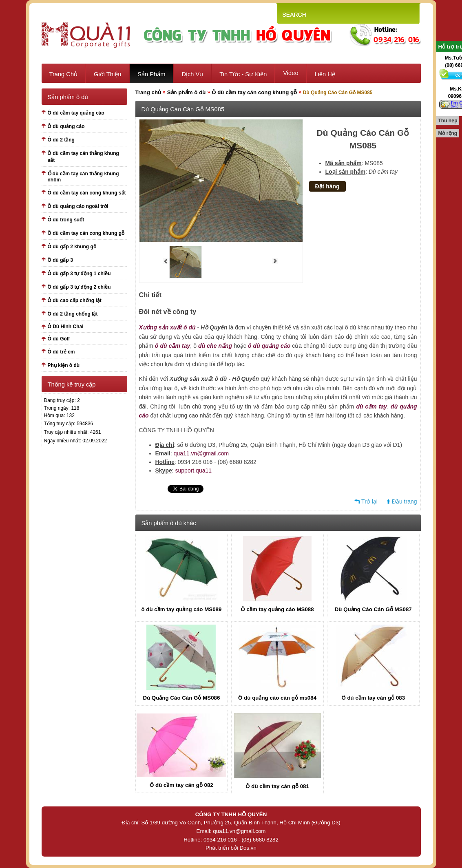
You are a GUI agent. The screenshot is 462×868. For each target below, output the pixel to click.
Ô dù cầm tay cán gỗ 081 (277, 786)
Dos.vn (248, 848)
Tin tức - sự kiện (243, 74)
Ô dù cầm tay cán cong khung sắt (87, 193)
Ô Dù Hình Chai (66, 327)
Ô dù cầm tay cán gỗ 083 (373, 698)
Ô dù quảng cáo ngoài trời (78, 206)
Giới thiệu (107, 74)
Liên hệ (325, 74)
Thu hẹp (448, 121)
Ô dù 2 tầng (61, 140)
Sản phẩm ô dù (187, 92)
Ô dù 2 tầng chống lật (73, 314)
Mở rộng (448, 133)
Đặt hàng (327, 186)
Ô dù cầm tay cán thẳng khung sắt (83, 157)
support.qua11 (194, 470)
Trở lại (369, 501)
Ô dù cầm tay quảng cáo (76, 113)
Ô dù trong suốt (66, 220)
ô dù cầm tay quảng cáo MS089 (181, 609)
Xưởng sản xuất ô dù (167, 327)
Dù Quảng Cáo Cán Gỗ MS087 (373, 609)
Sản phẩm (151, 74)
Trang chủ (64, 74)
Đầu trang (405, 501)
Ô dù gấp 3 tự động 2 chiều (79, 287)
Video (291, 73)
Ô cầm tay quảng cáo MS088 (277, 609)
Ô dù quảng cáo (66, 126)
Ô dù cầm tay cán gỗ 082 (181, 785)
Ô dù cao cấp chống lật (75, 300)
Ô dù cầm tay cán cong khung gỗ (86, 233)
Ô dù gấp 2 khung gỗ (72, 247)
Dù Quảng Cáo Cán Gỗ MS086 (181, 698)
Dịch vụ (192, 74)
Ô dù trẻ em (61, 352)
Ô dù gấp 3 (60, 260)
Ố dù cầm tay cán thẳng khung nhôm (83, 177)
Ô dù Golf (59, 339)
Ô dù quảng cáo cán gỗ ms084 (277, 698)
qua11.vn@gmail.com (201, 453)
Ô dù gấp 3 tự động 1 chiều (79, 274)
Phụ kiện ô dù (64, 365)
